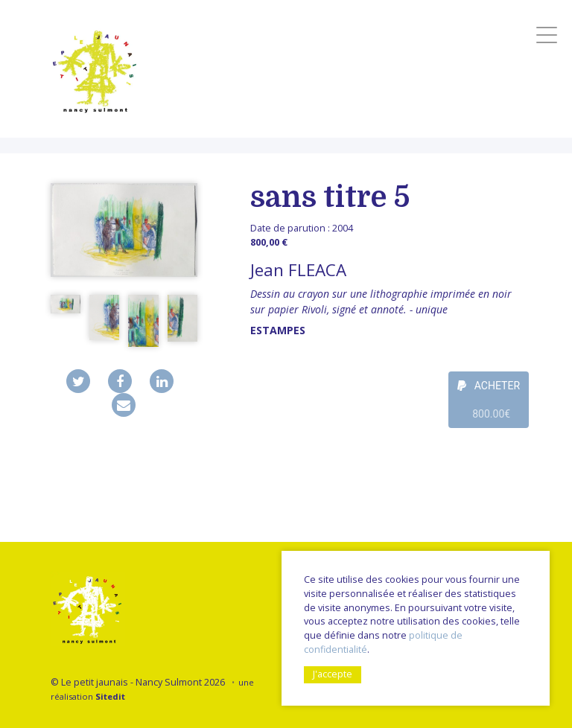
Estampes (278, 330)
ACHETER (489, 404)
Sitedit (110, 696)
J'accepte (333, 674)
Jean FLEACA (298, 270)
